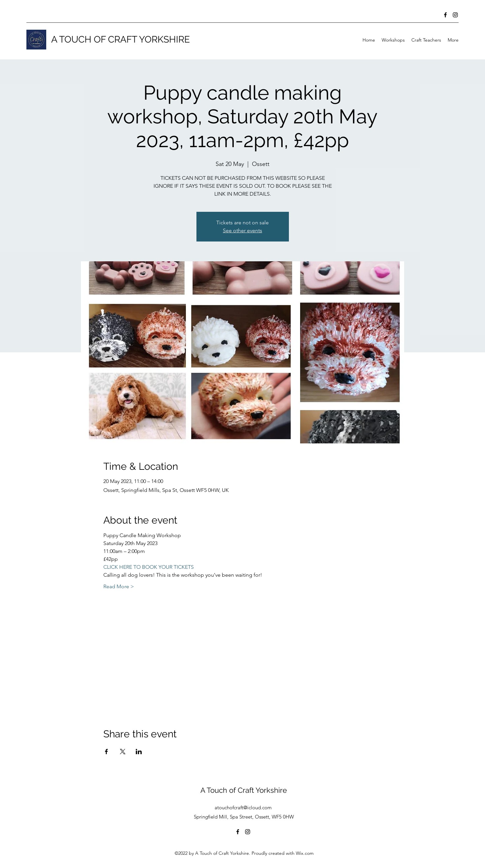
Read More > (119, 586)
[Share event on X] (123, 752)
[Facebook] (445, 15)
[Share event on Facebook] (106, 752)
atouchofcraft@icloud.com (243, 807)
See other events (242, 230)
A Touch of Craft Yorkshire (244, 790)
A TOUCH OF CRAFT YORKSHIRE (121, 39)
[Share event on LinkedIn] (139, 752)
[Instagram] (455, 15)
